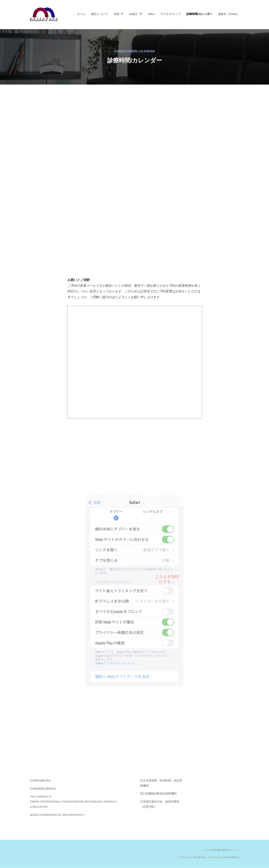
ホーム (81, 14)
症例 (116, 14)
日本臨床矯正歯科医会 (44, 788)
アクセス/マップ (170, 14)
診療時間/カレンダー (199, 14)
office (151, 14)
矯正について (100, 14)
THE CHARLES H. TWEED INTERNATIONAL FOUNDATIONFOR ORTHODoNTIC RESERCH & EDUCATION (78, 802)
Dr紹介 (134, 14)
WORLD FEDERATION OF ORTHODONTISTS (60, 815)
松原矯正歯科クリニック (225, 850)
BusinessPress (230, 857)
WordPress (197, 857)
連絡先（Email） (229, 14)
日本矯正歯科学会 (41, 780)
